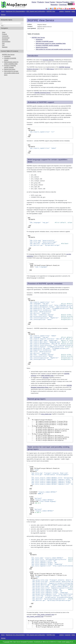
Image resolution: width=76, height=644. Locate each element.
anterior (61, 11)
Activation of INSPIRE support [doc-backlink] (41, 102)
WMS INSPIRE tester (47, 376)
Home (34, 2)
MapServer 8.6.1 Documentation (15, 11)
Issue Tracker (50, 2)
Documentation (6, 42)
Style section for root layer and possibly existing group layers (53, 49)
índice (73, 11)
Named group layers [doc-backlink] (37, 399)
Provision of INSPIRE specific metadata (47, 45)
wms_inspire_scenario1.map (46, 615)
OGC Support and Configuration (36, 11)
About (4, 32)
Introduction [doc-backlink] (33, 56)
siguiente (68, 11)
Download (63, 5)
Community (5, 36)
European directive (48, 60)
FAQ (72, 2)
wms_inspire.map (46, 414)
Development (6, 38)
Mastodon (54, 5)
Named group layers (42, 47)
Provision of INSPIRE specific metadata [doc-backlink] (45, 284)
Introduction (39, 39)
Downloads (5, 40)
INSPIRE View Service (38, 37)
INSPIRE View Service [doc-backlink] (41, 20)
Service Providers (63, 2)
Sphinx (68, 642)
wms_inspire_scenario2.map (35, 616)
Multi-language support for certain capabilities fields (51, 43)
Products (41, 2)
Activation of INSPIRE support (45, 41)
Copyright (7, 642)
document (46, 377)
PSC (3, 45)
